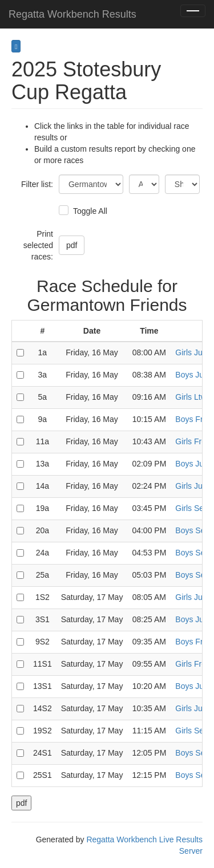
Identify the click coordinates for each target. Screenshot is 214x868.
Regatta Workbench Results (72, 14)
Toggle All (89, 211)
